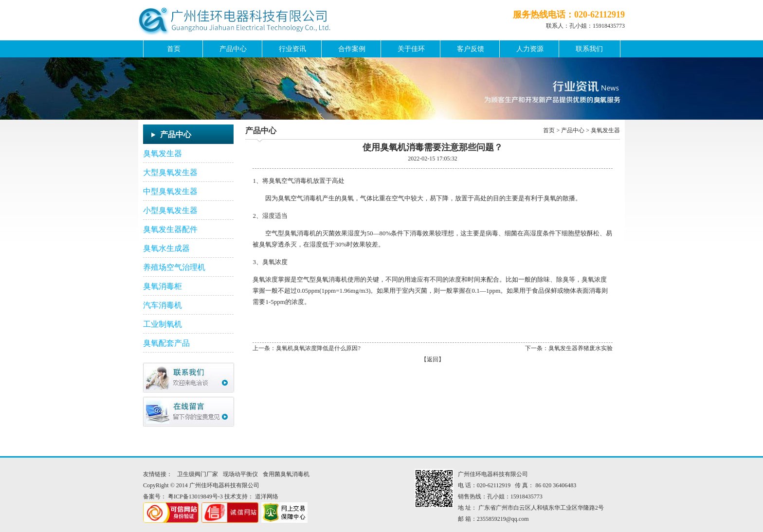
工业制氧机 (163, 324)
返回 (433, 359)
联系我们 (589, 49)
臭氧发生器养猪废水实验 (581, 348)
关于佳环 (411, 49)
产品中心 (233, 49)
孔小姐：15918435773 (597, 26)
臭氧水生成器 (166, 248)
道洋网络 (267, 497)
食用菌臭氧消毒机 (286, 474)
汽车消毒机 (163, 305)
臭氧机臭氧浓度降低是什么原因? (318, 348)
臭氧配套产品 (166, 343)
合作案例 (352, 49)
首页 (174, 49)
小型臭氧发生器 (170, 210)
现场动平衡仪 (240, 474)
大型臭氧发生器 (170, 172)
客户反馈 (471, 49)
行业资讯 (292, 49)
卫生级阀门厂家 (198, 474)
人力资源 (530, 49)
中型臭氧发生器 (170, 191)
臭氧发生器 (163, 153)
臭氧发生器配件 (170, 229)
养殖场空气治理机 (174, 267)
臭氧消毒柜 (163, 286)
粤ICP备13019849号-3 (195, 497)
